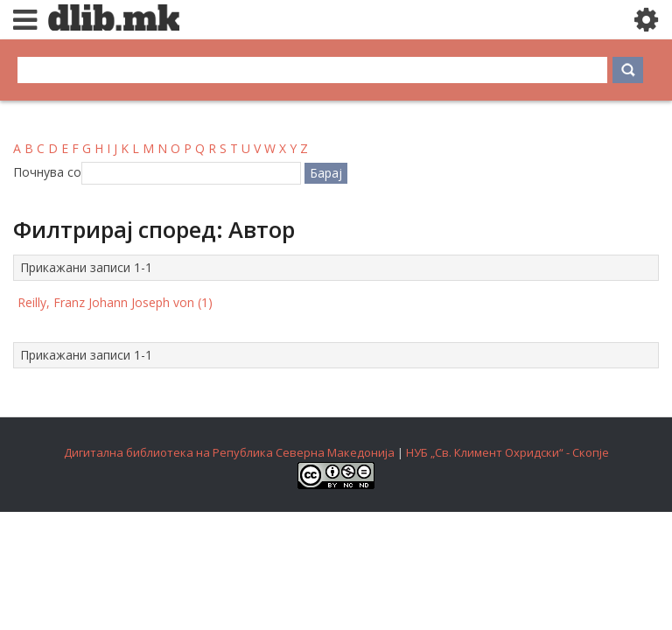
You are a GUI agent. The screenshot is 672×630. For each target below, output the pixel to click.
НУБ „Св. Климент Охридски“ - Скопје (507, 452)
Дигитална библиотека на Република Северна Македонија (229, 452)
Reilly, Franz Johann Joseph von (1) (115, 302)
